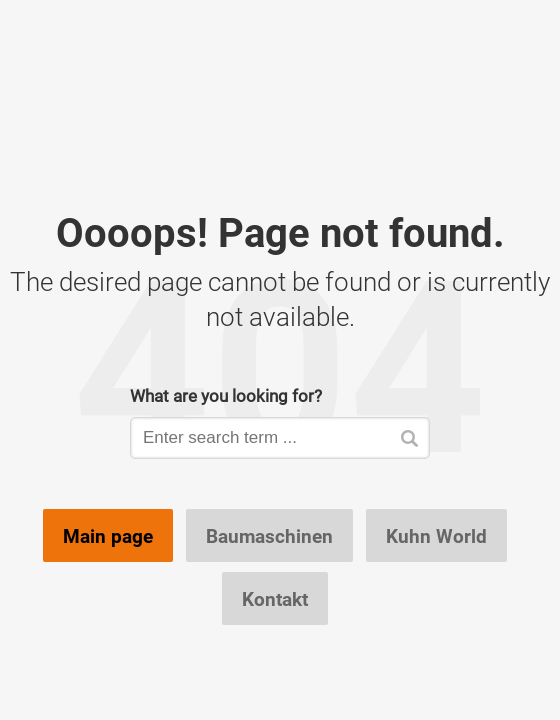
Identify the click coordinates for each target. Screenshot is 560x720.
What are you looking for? (226, 395)
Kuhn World (436, 536)
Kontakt (275, 599)
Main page (108, 536)
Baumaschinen (269, 536)
